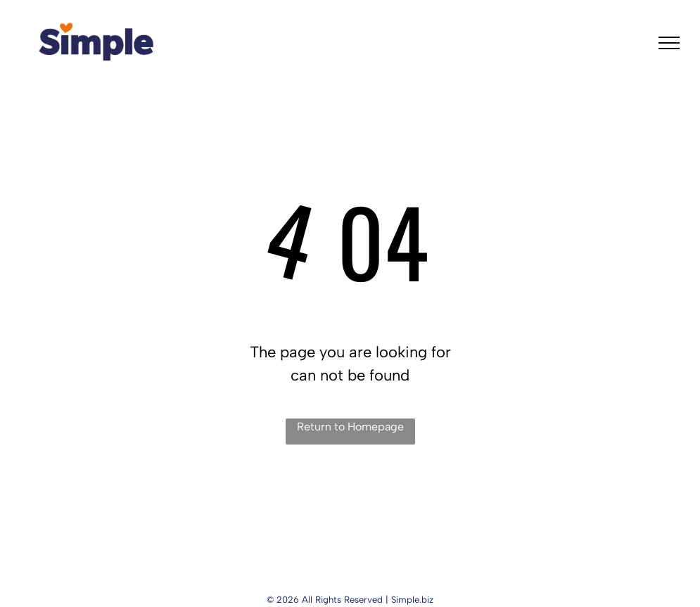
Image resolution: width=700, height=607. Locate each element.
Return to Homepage (350, 427)
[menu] (669, 43)
